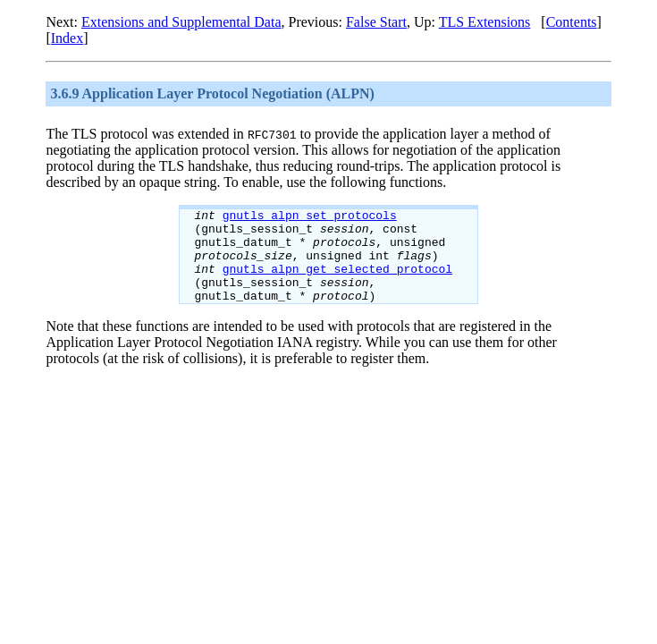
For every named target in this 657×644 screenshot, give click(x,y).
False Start (376, 22)
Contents (572, 22)
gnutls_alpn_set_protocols (310, 217)
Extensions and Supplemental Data (181, 22)
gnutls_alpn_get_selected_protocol (337, 282)
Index (67, 38)
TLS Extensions (485, 22)
